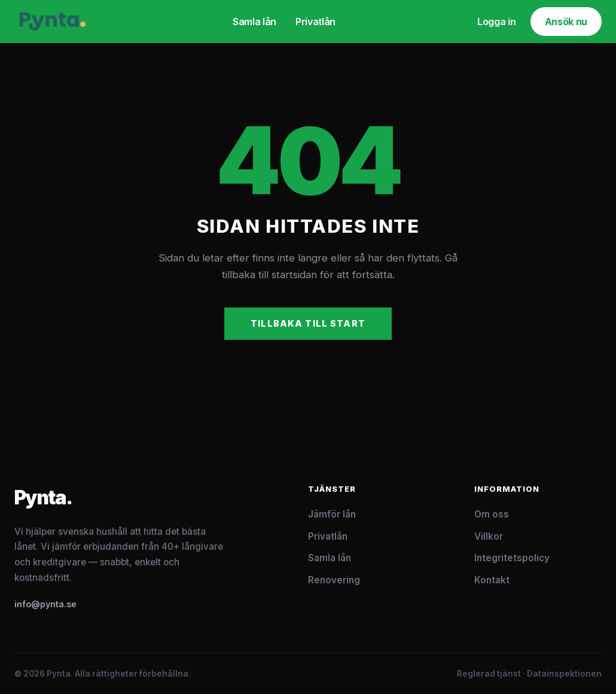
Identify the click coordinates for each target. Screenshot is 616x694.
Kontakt (492, 580)
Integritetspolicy (512, 558)
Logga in (496, 22)
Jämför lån (332, 514)
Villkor (489, 536)
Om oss (492, 514)
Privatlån (315, 22)
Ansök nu (566, 22)
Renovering (334, 580)
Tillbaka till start (308, 323)
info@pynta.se (45, 604)
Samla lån (254, 22)
